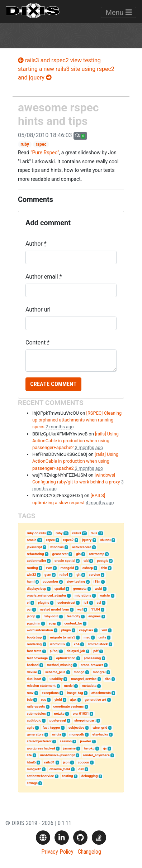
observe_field (60, 769)
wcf (80, 609)
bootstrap (34, 637)
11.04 (96, 609)
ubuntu (105, 540)
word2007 (58, 644)
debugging (90, 776)
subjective (76, 727)
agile (31, 727)
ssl (99, 602)
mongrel (99, 672)
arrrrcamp (97, 554)
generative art (95, 700)
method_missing (60, 665)
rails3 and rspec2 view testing (59, 60)
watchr (105, 595)
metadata (89, 686)
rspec (41, 144)
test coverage (37, 658)
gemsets (80, 589)
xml (104, 630)
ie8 (86, 602)
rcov (30, 693)
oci (29, 609)
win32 (32, 575)
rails (94, 533)
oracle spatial (65, 561)
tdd (86, 561)
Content (37, 343)
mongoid (67, 568)
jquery (87, 540)
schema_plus (55, 672)
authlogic (34, 720)
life (29, 755)
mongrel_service (84, 679)
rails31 (49, 762)
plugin (66, 630)
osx (81, 769)
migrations (83, 595)
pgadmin (34, 623)
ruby (25, 144)
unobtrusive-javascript (58, 755)
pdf (96, 651)
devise (32, 672)
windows (57, 547)
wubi (98, 589)
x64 (77, 644)
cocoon (84, 762)
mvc (87, 637)
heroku (89, 748)
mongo (79, 672)
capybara (86, 630)
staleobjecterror (39, 741)
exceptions (50, 693)
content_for (73, 623)
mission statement (41, 686)
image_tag (75, 693)
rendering (34, 644)
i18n (97, 581)
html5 (31, 762)
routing (32, 568)
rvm (49, 568)
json (66, 762)
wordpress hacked (41, 748)
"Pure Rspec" (45, 153)
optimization (66, 658)
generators (35, 734)
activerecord (82, 547)
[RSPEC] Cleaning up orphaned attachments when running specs (77, 420)
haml (31, 581)
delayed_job (76, 651)
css (44, 700)
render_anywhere (96, 755)
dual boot (34, 679)
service (94, 575)
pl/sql (54, 651)
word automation (40, 630)
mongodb (77, 734)
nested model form (55, 609)
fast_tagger (51, 727)
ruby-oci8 (51, 616)
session (66, 741)
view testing (76, 581)
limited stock (98, 644)
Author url (38, 310)
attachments (101, 693)
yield (58, 700)
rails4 (64, 575)
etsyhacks (100, 734)
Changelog (89, 852)
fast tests (34, 651)
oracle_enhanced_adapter (47, 595)
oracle (32, 540)
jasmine (70, 748)
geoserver (60, 554)
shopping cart (85, 720)
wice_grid (100, 727)
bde (30, 700)
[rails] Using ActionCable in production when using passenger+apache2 (75, 441)
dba (108, 679)
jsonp (31, 616)
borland (33, 665)
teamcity (74, 616)
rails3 (76, 533)
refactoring (35, 554)
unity (102, 637)
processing (93, 658)
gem (48, 575)
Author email (44, 277)
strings (32, 783)
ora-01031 (81, 713)
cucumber (50, 581)
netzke (59, 713)
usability (56, 679)
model (69, 686)
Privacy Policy (57, 852)
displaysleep (37, 589)
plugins (43, 602)
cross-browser (92, 665)
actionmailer (37, 561)
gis (78, 554)
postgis (103, 561)
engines (95, 616)
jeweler (86, 741)
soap (53, 623)
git (78, 575)
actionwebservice (41, 776)
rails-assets (36, 706)
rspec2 (68, 540)
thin (104, 568)
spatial (60, 589)
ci (28, 602)
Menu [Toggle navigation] (119, 13)
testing (68, 776)
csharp (88, 568)
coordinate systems (69, 706)
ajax (74, 700)
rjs (105, 748)
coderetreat (66, 602)
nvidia (57, 734)
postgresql (58, 720)
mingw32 (34, 769)
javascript (34, 547)
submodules (36, 713)
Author (36, 244)
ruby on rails (36, 533)
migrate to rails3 (63, 637)
